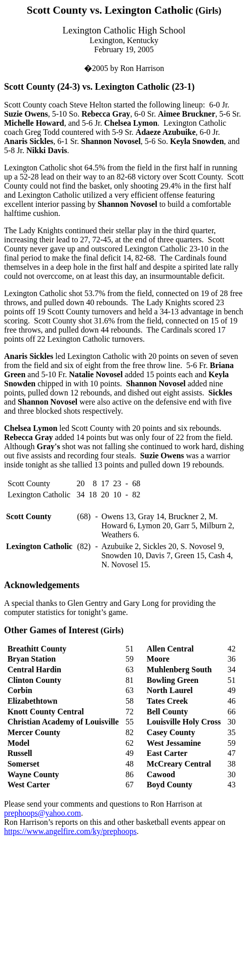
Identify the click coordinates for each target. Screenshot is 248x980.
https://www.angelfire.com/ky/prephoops (70, 831)
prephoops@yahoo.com (43, 813)
